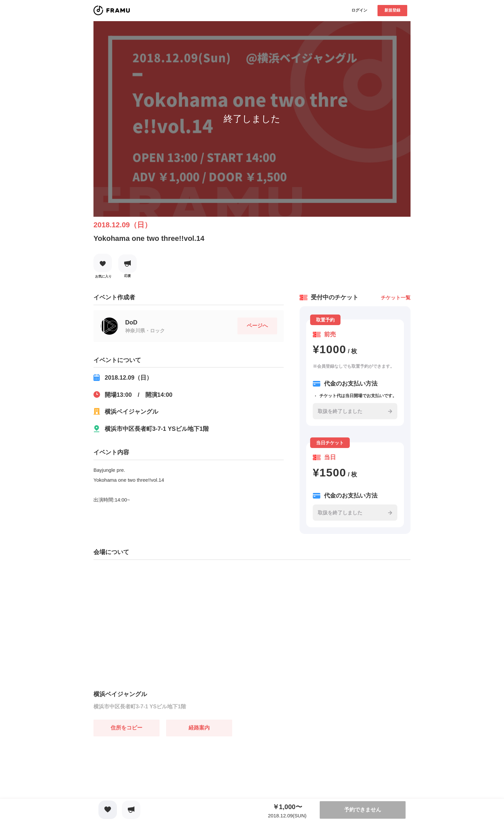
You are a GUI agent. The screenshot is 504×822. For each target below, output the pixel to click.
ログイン (359, 10)
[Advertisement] (143, 778)
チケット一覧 (396, 298)
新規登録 (392, 10)
